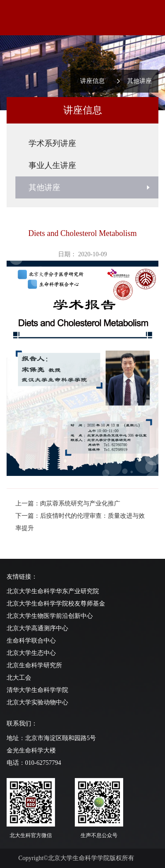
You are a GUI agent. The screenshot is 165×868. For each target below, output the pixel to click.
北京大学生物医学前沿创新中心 (50, 616)
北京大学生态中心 (31, 653)
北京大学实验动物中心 (37, 702)
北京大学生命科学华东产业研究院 (53, 591)
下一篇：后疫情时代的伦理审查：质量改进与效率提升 (80, 522)
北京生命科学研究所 (34, 665)
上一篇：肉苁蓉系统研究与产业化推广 (68, 503)
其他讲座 (139, 81)
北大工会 (19, 678)
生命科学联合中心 (31, 641)
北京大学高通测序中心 (37, 628)
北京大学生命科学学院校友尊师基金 (56, 604)
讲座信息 (92, 81)
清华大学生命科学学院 (37, 690)
